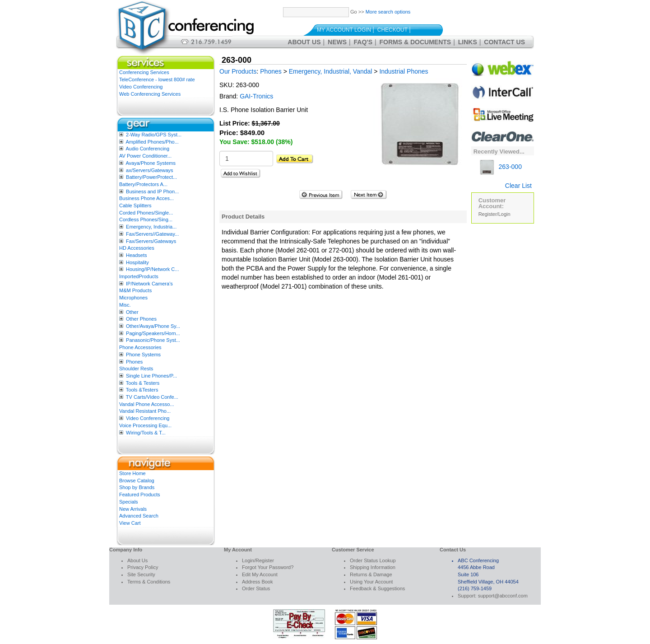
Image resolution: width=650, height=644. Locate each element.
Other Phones (141, 319)
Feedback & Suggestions (377, 588)
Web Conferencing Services (150, 94)
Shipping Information (373, 567)
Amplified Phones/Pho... (152, 142)
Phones (134, 362)
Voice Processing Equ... (145, 425)
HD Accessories (137, 248)
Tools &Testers (142, 390)
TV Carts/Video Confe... (152, 397)
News (337, 42)
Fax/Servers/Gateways (151, 241)
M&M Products (135, 290)
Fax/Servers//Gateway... (152, 234)
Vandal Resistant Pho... (145, 411)
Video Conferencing (141, 87)
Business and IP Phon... (152, 191)
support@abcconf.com (503, 596)
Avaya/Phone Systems (150, 163)
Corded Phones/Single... (146, 213)
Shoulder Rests (136, 369)
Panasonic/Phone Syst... (153, 340)
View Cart (130, 523)
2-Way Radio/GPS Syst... (154, 135)
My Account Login (344, 30)
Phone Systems (143, 355)
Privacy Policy (143, 567)
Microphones (133, 298)
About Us (304, 42)
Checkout (392, 30)
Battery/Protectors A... (143, 184)
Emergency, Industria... (151, 227)
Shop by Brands (137, 487)
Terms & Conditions (149, 582)
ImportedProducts (139, 276)
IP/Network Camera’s (149, 284)
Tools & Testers (143, 383)
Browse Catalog (137, 481)
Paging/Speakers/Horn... (153, 333)
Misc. (125, 305)
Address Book (257, 582)
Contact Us (504, 42)
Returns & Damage (371, 574)
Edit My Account (260, 574)
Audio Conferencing (147, 149)
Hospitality (137, 262)
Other (132, 312)
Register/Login (494, 214)
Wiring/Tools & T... (146, 433)
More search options (388, 12)
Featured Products (140, 495)
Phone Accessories (140, 347)
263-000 (500, 167)
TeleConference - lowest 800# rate (157, 79)
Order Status (256, 588)
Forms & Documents (416, 42)
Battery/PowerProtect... (151, 177)
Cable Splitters (135, 205)
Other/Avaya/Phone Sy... (153, 326)
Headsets (136, 255)
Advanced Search (139, 516)
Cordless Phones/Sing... (146, 219)
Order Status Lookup (373, 560)
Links (468, 42)
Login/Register (258, 560)
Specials (129, 502)
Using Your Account (371, 582)
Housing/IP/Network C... (152, 269)
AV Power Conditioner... (145, 156)
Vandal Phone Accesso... (147, 404)
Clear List (518, 186)
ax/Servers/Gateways (150, 170)
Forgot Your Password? (268, 567)
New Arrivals (133, 509)
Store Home (132, 473)
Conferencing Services (144, 72)
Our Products (238, 71)
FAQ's (363, 42)
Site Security (141, 574)
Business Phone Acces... (146, 198)
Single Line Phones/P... (151, 376)
